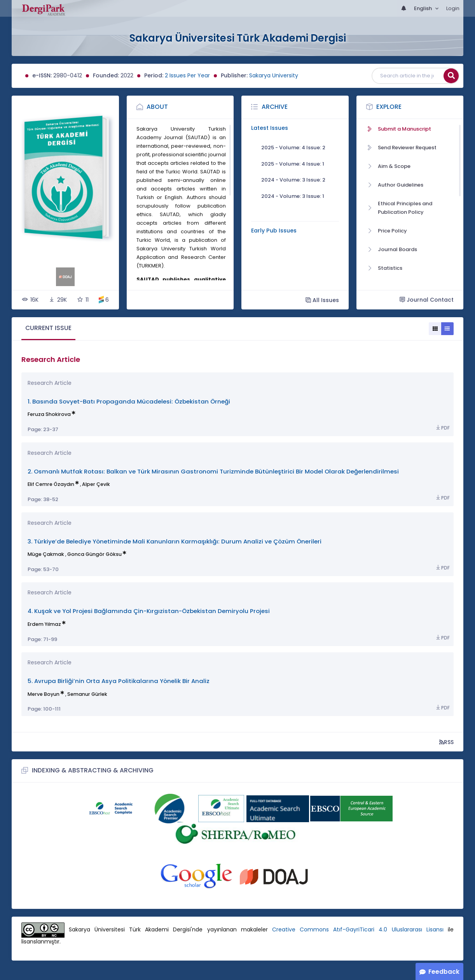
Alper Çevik (96, 484)
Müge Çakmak (46, 554)
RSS (446, 742)
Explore (389, 107)
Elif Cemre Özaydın (51, 484)
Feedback (444, 972)
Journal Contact (427, 300)
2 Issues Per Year (187, 75)
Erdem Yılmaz (44, 624)
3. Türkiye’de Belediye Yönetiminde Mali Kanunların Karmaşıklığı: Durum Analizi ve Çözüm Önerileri (175, 541)
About (157, 107)
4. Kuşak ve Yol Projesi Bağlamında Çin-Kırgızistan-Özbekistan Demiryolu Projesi (149, 611)
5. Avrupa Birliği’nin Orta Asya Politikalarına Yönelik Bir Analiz (119, 681)
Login (453, 8)
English (423, 8)
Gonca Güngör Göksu (94, 554)
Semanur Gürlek (87, 694)
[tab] (48, 329)
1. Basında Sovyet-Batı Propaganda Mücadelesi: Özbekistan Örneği (129, 401)
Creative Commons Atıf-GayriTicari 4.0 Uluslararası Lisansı (358, 930)
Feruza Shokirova (49, 414)
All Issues (322, 300)
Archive (275, 107)
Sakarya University (274, 75)
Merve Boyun (44, 694)
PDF (442, 428)
